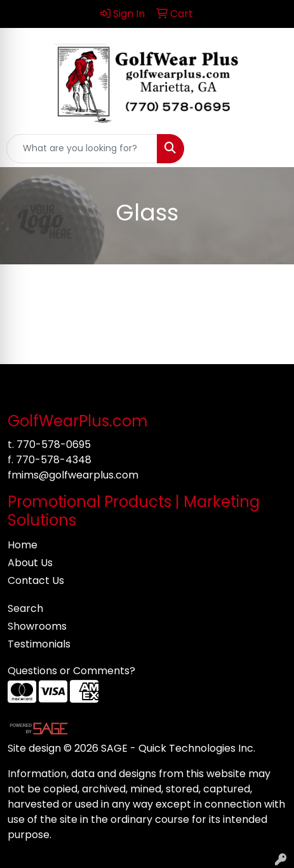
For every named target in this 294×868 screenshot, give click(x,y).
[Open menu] (269, 149)
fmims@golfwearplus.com (73, 475)
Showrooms (37, 626)
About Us (30, 563)
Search (25, 608)
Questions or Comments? (71, 671)
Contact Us (36, 580)
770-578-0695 (54, 444)
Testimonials (39, 644)
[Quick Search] (82, 149)
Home (23, 545)
